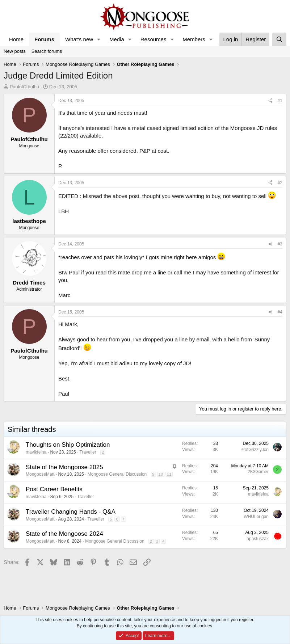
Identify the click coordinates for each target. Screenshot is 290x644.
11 (169, 474)
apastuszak (258, 539)
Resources (154, 39)
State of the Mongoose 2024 (64, 534)
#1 (280, 101)
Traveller (88, 452)
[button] (99, 39)
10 (161, 474)
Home (16, 39)
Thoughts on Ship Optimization (68, 445)
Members (194, 39)
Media (117, 39)
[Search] (279, 39)
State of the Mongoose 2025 (64, 467)
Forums (44, 39)
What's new (79, 39)
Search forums (47, 51)
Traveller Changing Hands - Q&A (71, 512)
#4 (280, 312)
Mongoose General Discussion (117, 474)
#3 (280, 244)
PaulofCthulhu (25, 87)
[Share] (270, 101)
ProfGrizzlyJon (255, 450)
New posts (15, 51)
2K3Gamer (258, 472)
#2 (280, 183)
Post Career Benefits (54, 489)
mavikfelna (36, 452)
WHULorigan (256, 517)
